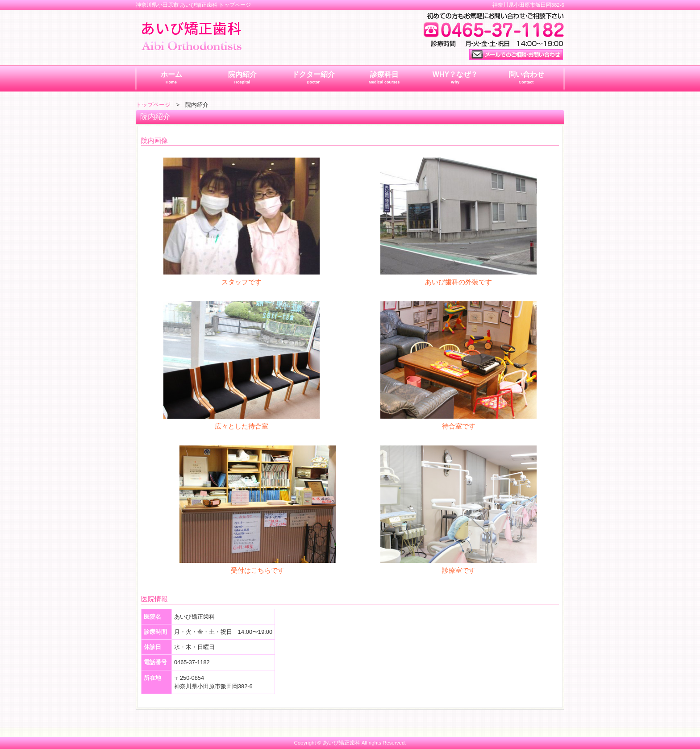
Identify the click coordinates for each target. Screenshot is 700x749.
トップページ (153, 105)
